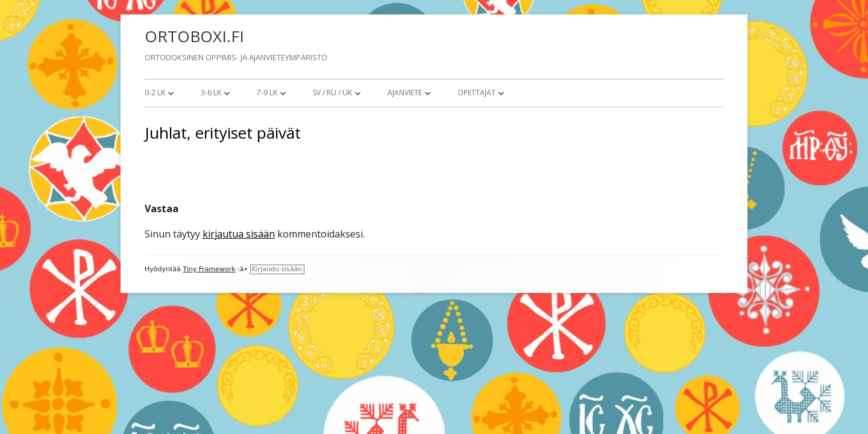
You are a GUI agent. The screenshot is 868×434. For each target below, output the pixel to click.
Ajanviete (405, 93)
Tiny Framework (209, 269)
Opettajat (476, 93)
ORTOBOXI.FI (194, 36)
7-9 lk (267, 93)
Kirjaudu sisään (277, 269)
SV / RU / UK (332, 93)
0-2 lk (155, 93)
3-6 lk (211, 93)
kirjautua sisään (239, 234)
